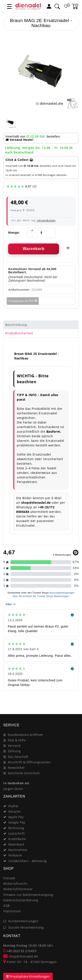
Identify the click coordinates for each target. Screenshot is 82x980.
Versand (14, 746)
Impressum (12, 911)
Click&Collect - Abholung (28, 861)
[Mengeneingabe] (41, 233)
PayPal (13, 806)
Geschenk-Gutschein (24, 773)
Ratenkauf (16, 844)
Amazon (15, 811)
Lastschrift (17, 833)
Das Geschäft (18, 757)
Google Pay (17, 822)
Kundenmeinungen (23, 921)
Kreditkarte (17, 839)
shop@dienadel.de (21, 956)
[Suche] (57, 6)
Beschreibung (16, 325)
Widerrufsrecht (15, 884)
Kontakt (9, 878)
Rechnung (16, 828)
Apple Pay (16, 817)
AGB (7, 906)
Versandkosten (46, 220)
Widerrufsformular (18, 889)
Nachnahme (18, 850)
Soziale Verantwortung (26, 927)
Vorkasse (15, 855)
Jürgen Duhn (13, 789)
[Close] (73, 699)
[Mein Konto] (49, 6)
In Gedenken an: (17, 783)
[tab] (41, 325)
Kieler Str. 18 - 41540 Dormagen (30, 962)
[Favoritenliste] (66, 6)
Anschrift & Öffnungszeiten (29, 762)
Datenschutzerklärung (21, 900)
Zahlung (14, 751)
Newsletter (16, 768)
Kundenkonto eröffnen (26, 735)
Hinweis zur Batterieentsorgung (28, 895)
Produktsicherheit (19, 333)
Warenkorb (34, 249)
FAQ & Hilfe (17, 740)
